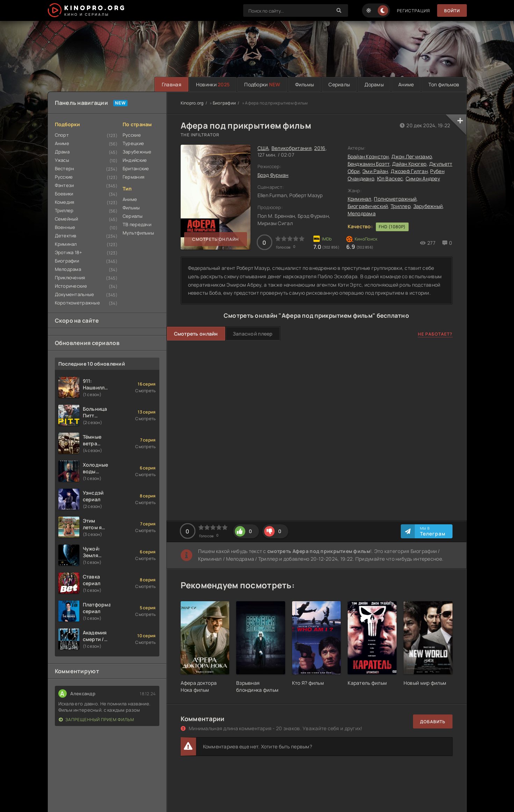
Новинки (213, 84)
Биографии (67, 261)
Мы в (433, 531)
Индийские (135, 160)
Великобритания (292, 148)
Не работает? (435, 334)
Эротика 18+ (69, 252)
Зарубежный (428, 206)
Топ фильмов (444, 84)
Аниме (406, 84)
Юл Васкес (390, 178)
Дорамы (374, 84)
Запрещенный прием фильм (96, 720)
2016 (320, 148)
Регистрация (414, 11)
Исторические (71, 286)
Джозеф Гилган (409, 171)
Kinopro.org (192, 103)
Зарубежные (137, 152)
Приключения (70, 278)
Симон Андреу (423, 178)
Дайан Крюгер (409, 164)
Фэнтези (64, 185)
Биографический (368, 206)
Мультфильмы (138, 233)
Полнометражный (395, 199)
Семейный (67, 219)
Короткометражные (77, 303)
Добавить (433, 722)
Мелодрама (68, 269)
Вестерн (65, 168)
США (263, 148)
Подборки (262, 84)
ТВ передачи (137, 224)
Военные (65, 227)
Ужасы (62, 160)
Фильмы (305, 84)
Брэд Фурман (273, 175)
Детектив (66, 236)
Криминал (66, 244)
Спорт (62, 135)
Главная (172, 84)
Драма (62, 152)
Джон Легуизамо (412, 156)
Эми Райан (375, 171)
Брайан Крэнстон (368, 156)
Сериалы (339, 84)
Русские (64, 177)
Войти (452, 11)
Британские (136, 168)
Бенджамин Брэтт (369, 164)
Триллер (64, 210)
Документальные (75, 294)
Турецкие (133, 143)
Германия (133, 177)
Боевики (64, 194)
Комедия (65, 202)
